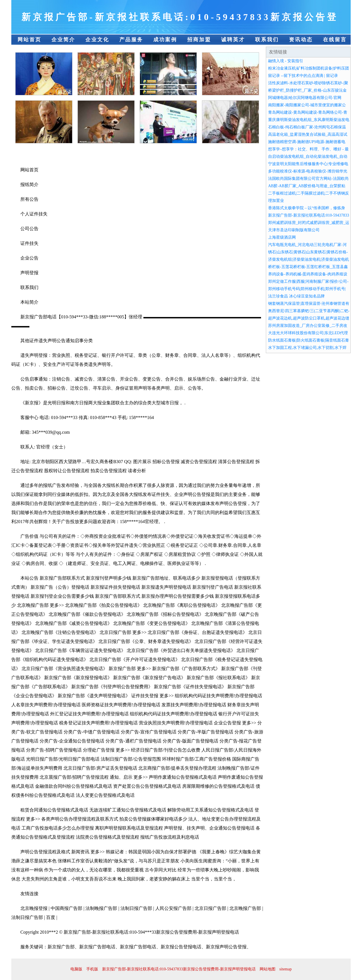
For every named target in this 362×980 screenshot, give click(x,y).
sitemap (286, 969)
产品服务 (131, 40)
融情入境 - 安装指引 (286, 61)
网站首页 (29, 40)
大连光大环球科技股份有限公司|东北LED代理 (308, 333)
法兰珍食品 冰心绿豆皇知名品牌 (296, 296)
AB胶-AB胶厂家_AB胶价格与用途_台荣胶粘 (307, 186)
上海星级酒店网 (282, 237)
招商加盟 (199, 40)
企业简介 (63, 40)
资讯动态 (301, 40)
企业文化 (97, 40)
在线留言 (335, 40)
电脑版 (76, 969)
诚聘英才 (233, 40)
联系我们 (267, 40)
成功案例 (165, 40)
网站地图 (268, 969)
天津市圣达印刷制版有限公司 (294, 230)
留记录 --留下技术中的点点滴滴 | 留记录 (303, 76)
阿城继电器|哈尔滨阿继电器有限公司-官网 (305, 98)
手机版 (92, 969)
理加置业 (276, 201)
